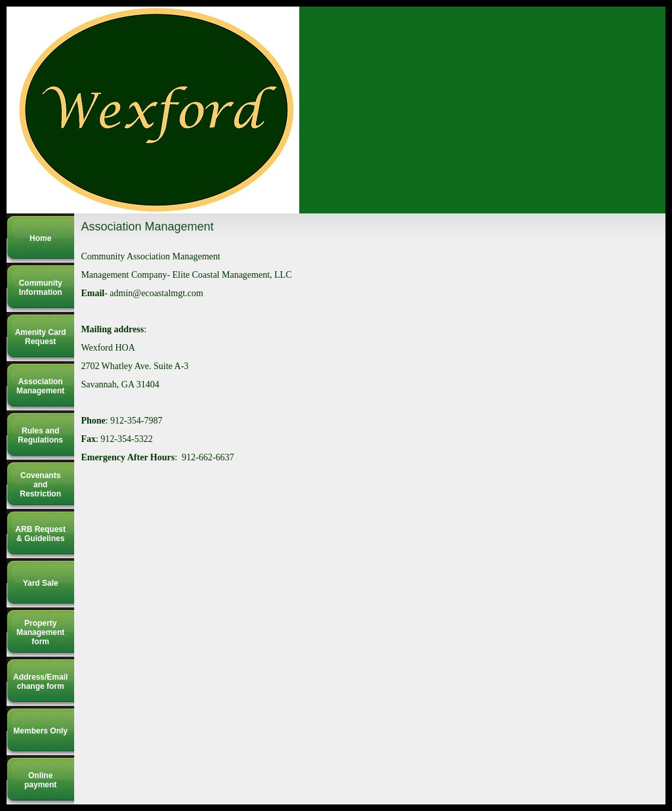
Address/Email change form (40, 682)
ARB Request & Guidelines (40, 534)
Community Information (41, 288)
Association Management (40, 386)
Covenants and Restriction (40, 485)
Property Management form (40, 632)
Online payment (40, 780)
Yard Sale (41, 583)
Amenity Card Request (41, 337)
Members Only (40, 731)
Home (40, 238)
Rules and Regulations (40, 435)
